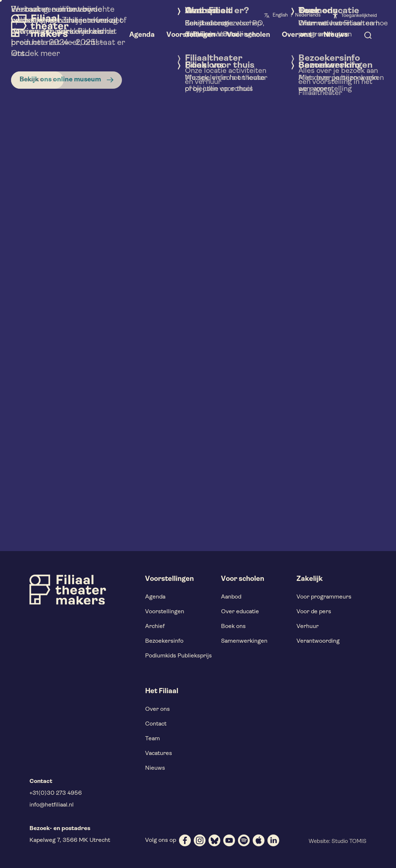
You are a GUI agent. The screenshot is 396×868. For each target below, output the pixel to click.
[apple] (259, 840)
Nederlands (308, 15)
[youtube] (229, 840)
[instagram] (200, 840)
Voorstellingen (165, 612)
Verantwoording (318, 641)
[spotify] (244, 840)
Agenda (155, 597)
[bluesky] (214, 840)
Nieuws (155, 768)
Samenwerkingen (244, 641)
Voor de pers (314, 612)
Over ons (157, 709)
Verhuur (308, 627)
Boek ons (233, 627)
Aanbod (231, 597)
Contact (156, 724)
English (280, 15)
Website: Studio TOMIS (338, 842)
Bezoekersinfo (164, 641)
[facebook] (185, 840)
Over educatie (240, 612)
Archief (155, 627)
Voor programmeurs (324, 597)
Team (153, 739)
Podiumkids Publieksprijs (178, 656)
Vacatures (159, 754)
